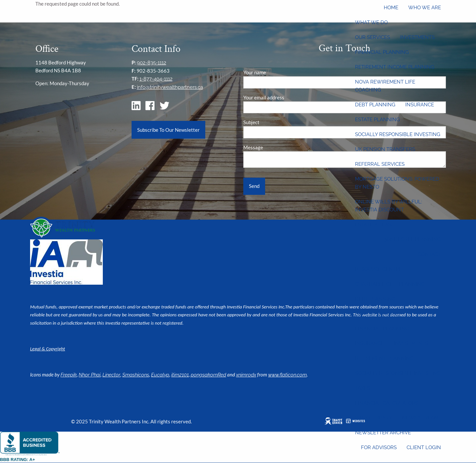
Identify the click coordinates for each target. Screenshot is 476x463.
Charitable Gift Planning (390, 284)
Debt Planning (375, 105)
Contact (429, 254)
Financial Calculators (387, 403)
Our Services (373, 37)
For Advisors (379, 447)
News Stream (420, 418)
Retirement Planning (384, 358)
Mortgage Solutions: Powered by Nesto (397, 183)
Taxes (362, 388)
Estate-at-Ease (375, 225)
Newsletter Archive (383, 433)
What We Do (371, 22)
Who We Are (425, 8)
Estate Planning (377, 120)
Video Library (374, 418)
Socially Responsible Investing (398, 134)
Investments (417, 37)
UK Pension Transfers (385, 149)
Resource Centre (378, 269)
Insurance (420, 105)
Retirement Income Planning (395, 67)
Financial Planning (382, 52)
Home (391, 8)
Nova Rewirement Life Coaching (385, 86)
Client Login (424, 447)
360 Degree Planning (413, 239)
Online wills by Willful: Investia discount (389, 206)
